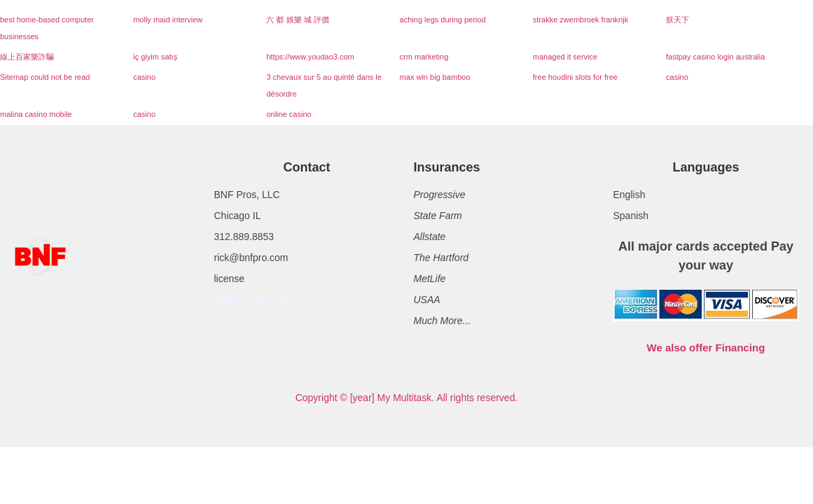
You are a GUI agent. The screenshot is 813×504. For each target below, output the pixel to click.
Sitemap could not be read (45, 77)
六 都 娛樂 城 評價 (297, 20)
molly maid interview (168, 20)
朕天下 (677, 20)
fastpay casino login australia (715, 57)
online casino (289, 114)
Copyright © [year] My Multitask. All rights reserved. (407, 398)
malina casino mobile (36, 114)
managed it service (565, 57)
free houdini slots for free (575, 77)
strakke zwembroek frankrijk (581, 20)
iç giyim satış (155, 57)
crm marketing (424, 57)
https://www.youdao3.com (310, 57)
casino (144, 77)
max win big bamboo (435, 77)
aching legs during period (443, 20)
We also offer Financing (706, 348)
